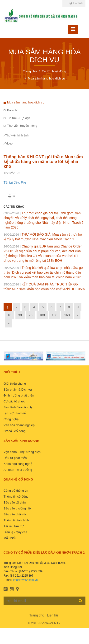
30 (20, 315)
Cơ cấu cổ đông (14, 431)
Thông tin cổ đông (16, 497)
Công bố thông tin (16, 491)
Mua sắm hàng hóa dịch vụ (26, 102)
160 (67, 315)
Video (8, 144)
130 (54, 315)
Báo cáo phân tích (16, 514)
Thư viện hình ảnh (16, 135)
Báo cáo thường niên (18, 508)
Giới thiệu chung (15, 384)
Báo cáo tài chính (15, 502)
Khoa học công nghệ (18, 464)
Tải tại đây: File (15, 182)
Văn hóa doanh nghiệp (19, 425)
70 (31, 315)
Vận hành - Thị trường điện (22, 452)
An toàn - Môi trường (18, 470)
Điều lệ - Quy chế (15, 532)
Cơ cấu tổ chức (14, 401)
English (76, 3)
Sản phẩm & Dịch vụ (18, 390)
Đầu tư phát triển (15, 458)
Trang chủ (37, 615)
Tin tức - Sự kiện (19, 118)
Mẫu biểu (10, 538)
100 (42, 315)
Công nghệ (11, 419)
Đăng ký (81, 601)
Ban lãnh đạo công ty (18, 407)
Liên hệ (52, 615)
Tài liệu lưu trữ (14, 526)
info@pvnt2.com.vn (26, 580)
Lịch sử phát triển (16, 413)
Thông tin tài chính (16, 520)
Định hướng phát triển (19, 395)
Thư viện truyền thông (22, 126)
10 (9, 315)
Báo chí (12, 110)
